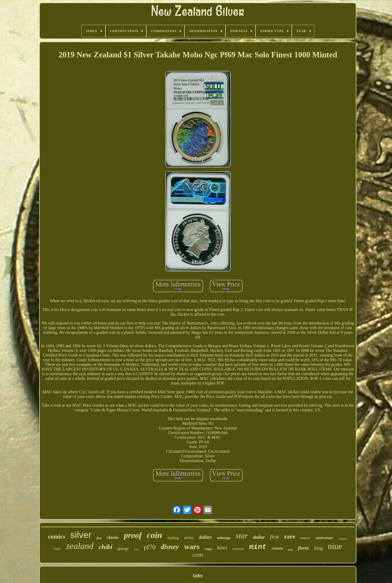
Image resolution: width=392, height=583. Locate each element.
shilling (173, 538)
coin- (57, 549)
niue (335, 546)
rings (208, 549)
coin (155, 535)
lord (136, 549)
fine (99, 538)
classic (113, 537)
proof (133, 535)
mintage (224, 538)
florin (303, 548)
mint (258, 547)
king (318, 548)
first (274, 537)
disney (170, 547)
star (242, 536)
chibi (106, 547)
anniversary (324, 538)
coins (198, 555)
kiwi (222, 547)
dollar (259, 537)
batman (305, 538)
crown (277, 548)
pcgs (290, 550)
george (123, 548)
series (189, 538)
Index (198, 575)
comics (57, 537)
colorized (238, 549)
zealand (80, 546)
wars (192, 547)
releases (343, 539)
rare (290, 536)
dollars (206, 537)
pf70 (150, 547)
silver (81, 535)
